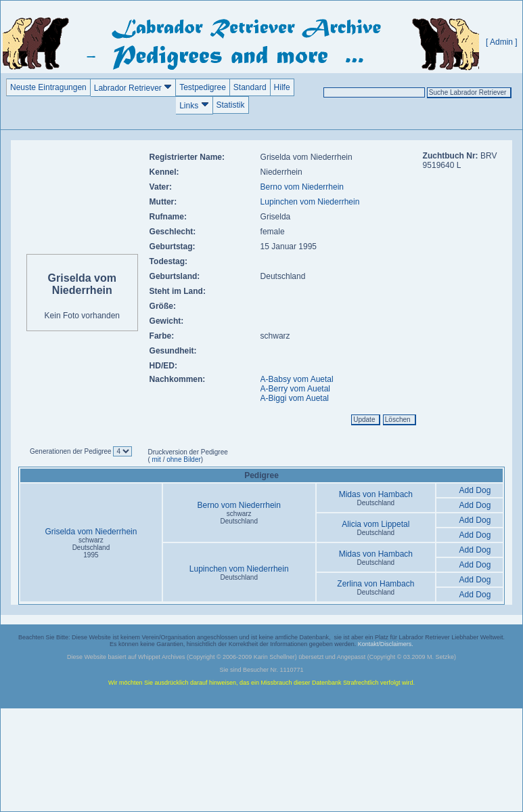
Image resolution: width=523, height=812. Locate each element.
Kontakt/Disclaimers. (386, 644)
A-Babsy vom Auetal (297, 379)
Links (194, 105)
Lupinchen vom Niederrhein (310, 202)
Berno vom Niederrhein (302, 187)
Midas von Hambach (376, 494)
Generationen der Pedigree (71, 451)
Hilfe (282, 87)
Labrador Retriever (133, 88)
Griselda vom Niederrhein (91, 532)
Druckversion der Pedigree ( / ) (187, 456)
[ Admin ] (502, 42)
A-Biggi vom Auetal (295, 398)
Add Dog (475, 490)
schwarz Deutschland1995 (91, 548)
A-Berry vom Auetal (295, 389)
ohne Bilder (184, 460)
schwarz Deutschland (239, 517)
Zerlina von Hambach (376, 584)
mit (156, 460)
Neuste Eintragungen (48, 87)
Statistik (231, 105)
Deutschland (376, 503)
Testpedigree (203, 87)
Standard (250, 87)
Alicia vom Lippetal (376, 524)
